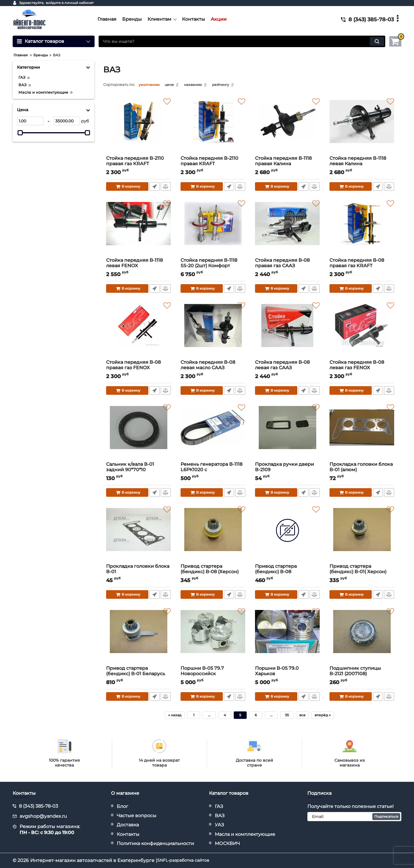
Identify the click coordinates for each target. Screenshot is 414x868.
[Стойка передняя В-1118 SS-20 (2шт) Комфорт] (213, 229)
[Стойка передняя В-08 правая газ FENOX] (138, 331)
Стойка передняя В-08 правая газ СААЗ (287, 266)
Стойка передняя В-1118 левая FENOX (138, 266)
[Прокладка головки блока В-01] (138, 535)
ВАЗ (220, 816)
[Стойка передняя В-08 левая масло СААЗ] (213, 331)
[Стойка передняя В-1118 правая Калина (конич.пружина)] (287, 127)
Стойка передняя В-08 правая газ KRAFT (362, 266)
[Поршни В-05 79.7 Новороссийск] (213, 637)
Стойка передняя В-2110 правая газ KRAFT (138, 164)
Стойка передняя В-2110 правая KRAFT (213, 164)
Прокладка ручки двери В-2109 (287, 470)
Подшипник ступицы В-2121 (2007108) (362, 674)
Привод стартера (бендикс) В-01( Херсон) (362, 572)
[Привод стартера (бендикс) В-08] (287, 535)
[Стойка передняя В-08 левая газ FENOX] (362, 331)
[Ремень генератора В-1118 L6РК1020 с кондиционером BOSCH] (213, 433)
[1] (30, 121)
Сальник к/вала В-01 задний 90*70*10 (138, 470)
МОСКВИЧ (227, 843)
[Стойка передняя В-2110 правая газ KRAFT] (138, 127)
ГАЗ (219, 806)
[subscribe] (354, 817)
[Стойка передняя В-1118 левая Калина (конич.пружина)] (362, 127)
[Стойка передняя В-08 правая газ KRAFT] (362, 229)
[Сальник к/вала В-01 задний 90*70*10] (138, 433)
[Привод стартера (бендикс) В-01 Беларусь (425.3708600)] (138, 637)
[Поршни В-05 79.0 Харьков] (287, 637)
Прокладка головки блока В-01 (138, 572)
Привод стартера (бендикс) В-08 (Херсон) (213, 572)
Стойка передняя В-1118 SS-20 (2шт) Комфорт (213, 266)
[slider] (20, 133)
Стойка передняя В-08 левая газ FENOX (362, 368)
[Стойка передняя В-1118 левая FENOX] (138, 229)
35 (287, 716)
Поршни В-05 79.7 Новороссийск (213, 674)
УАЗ (219, 825)
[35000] (67, 121)
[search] (242, 41)
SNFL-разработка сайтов (187, 860)
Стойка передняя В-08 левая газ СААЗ (287, 368)
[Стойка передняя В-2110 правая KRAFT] (213, 127)
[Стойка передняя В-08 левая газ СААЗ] (287, 331)
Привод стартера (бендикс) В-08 (287, 572)
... (209, 716)
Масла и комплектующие (245, 834)
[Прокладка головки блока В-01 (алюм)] (362, 433)
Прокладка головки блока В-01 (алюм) (362, 470)
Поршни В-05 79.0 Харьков (287, 674)
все (302, 716)
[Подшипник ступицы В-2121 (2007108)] (362, 637)
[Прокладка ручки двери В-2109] (287, 433)
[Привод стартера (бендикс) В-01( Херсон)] (362, 535)
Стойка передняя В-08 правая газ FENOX (138, 368)
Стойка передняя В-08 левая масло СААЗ (213, 368)
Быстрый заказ (154, 187)
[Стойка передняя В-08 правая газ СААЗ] (287, 229)
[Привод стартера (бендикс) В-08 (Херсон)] (213, 535)
